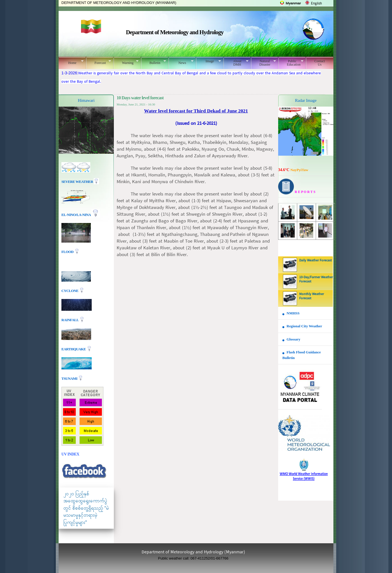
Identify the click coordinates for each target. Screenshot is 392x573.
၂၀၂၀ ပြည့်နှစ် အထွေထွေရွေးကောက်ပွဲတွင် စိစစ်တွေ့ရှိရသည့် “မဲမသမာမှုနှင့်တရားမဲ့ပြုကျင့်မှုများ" (86, 508)
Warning (126, 62)
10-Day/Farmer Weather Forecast (316, 279)
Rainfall (70, 320)
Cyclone (70, 290)
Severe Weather (80, 182)
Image (208, 61)
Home (71, 62)
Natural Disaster (263, 63)
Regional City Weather (304, 326)
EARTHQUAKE (74, 349)
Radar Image (306, 100)
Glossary (293, 339)
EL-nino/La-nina (76, 215)
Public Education (291, 63)
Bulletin (154, 62)
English (316, 4)
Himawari (86, 100)
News (181, 62)
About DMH (236, 63)
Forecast (99, 62)
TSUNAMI (70, 378)
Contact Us (320, 63)
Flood (68, 252)
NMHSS (293, 313)
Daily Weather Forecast (315, 261)
